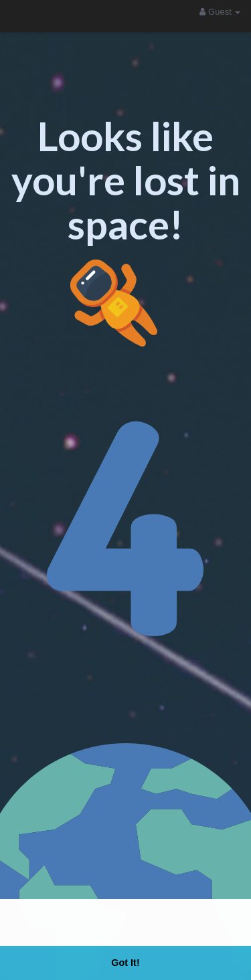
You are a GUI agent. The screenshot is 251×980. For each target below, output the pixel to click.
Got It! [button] (125, 963)
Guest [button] (220, 12)
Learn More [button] (195, 925)
